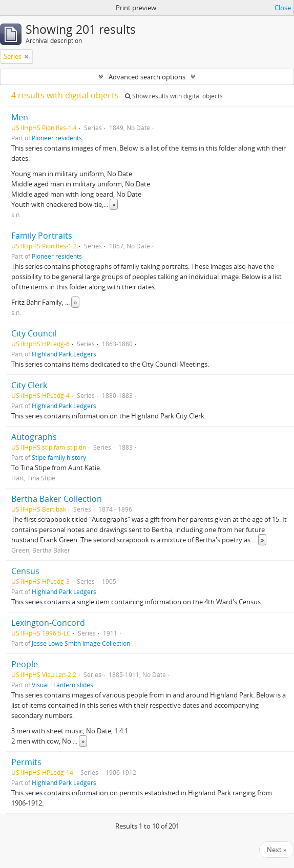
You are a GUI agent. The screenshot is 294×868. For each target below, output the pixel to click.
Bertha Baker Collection (57, 499)
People (25, 664)
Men (20, 117)
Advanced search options (147, 77)
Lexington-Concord (48, 623)
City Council (34, 333)
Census (25, 571)
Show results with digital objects (174, 96)
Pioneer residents (57, 138)
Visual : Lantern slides (62, 685)
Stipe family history (59, 457)
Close (283, 8)
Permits (26, 762)
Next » (277, 850)
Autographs (34, 437)
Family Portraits (42, 236)
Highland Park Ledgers (64, 354)
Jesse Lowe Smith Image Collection (81, 643)
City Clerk (29, 385)
